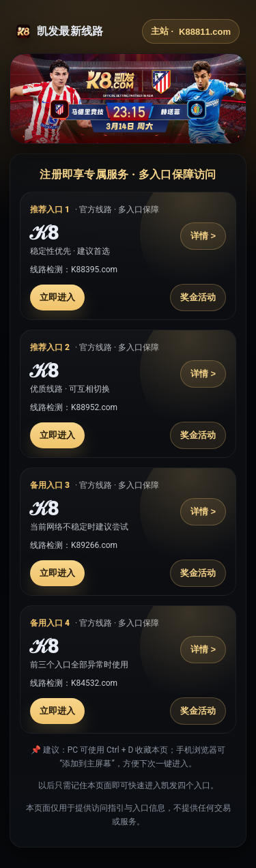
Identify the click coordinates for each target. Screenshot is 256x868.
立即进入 (57, 297)
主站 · (191, 31)
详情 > (203, 236)
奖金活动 (198, 297)
